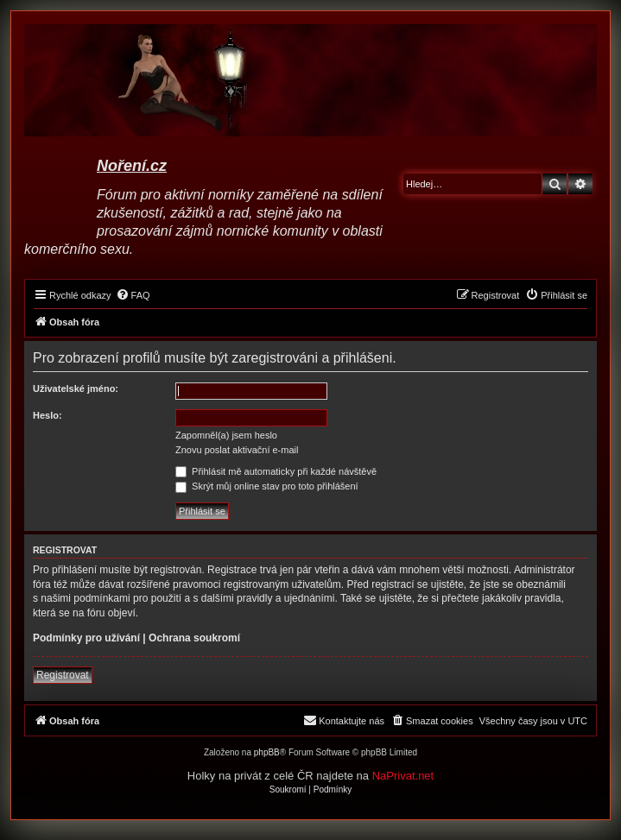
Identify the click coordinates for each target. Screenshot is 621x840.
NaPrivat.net (403, 776)
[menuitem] (133, 295)
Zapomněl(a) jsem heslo (226, 435)
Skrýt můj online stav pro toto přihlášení (267, 486)
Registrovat (63, 675)
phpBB (267, 752)
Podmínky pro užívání (86, 638)
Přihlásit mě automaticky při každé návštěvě (276, 471)
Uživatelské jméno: (76, 388)
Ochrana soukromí (194, 638)
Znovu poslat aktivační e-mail (237, 450)
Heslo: (48, 415)
